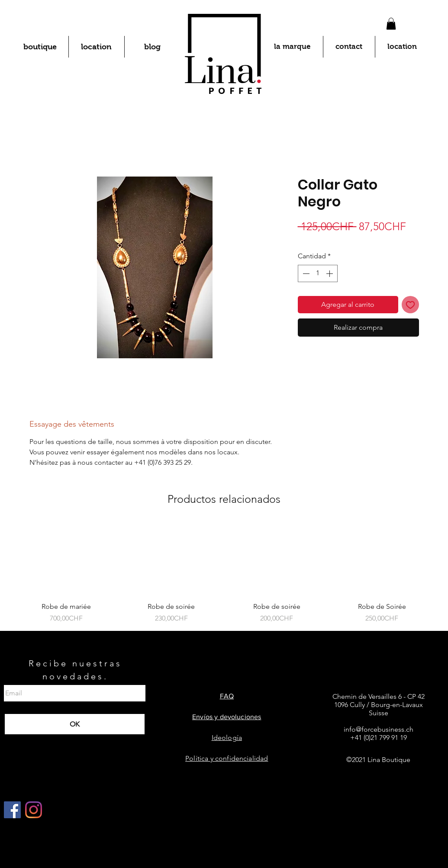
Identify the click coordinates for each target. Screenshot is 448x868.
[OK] (75, 724)
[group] (224, 573)
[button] (391, 24)
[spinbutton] (318, 273)
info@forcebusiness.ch (379, 729)
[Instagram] (34, 810)
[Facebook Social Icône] (12, 810)
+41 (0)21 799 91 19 (379, 738)
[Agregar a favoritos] (410, 305)
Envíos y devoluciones (227, 717)
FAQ (227, 696)
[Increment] (330, 273)
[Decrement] (305, 273)
